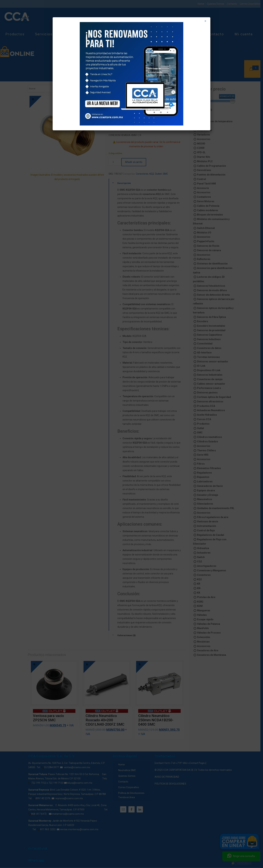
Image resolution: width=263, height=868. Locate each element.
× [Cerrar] (205, 21)
